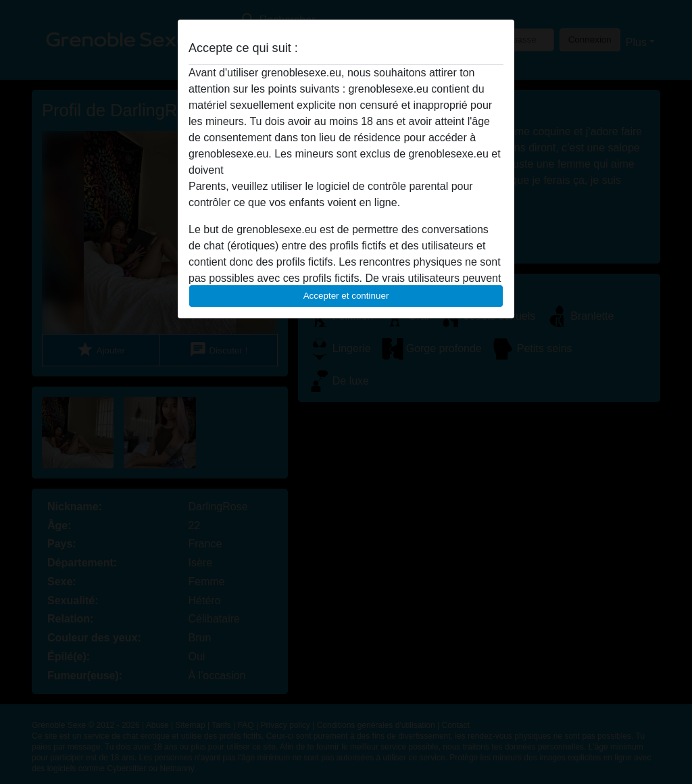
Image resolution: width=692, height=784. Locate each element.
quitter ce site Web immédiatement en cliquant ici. (345, 170)
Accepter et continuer (346, 296)
